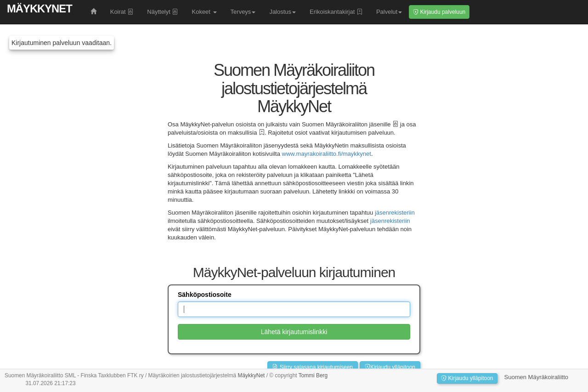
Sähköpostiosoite (205, 295)
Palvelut (389, 12)
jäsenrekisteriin (395, 213)
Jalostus (283, 12)
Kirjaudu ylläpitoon (390, 367)
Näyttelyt (162, 12)
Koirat (122, 12)
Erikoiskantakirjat (336, 12)
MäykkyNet (40, 9)
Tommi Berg (313, 375)
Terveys (243, 12)
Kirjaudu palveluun (439, 12)
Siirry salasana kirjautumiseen (313, 367)
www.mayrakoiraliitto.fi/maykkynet (327, 154)
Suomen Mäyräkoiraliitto (536, 377)
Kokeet (204, 12)
